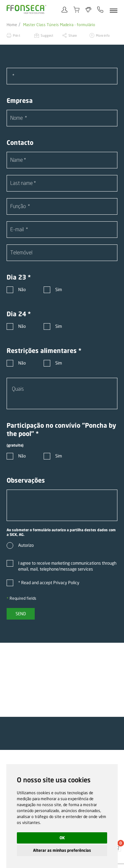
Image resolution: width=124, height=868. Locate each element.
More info (103, 35)
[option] (62, 680)
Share (73, 35)
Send (21, 614)
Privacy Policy (66, 583)
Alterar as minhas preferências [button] (62, 850)
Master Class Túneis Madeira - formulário (59, 25)
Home (12, 25)
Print (17, 35)
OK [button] (62, 838)
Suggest (47, 35)
